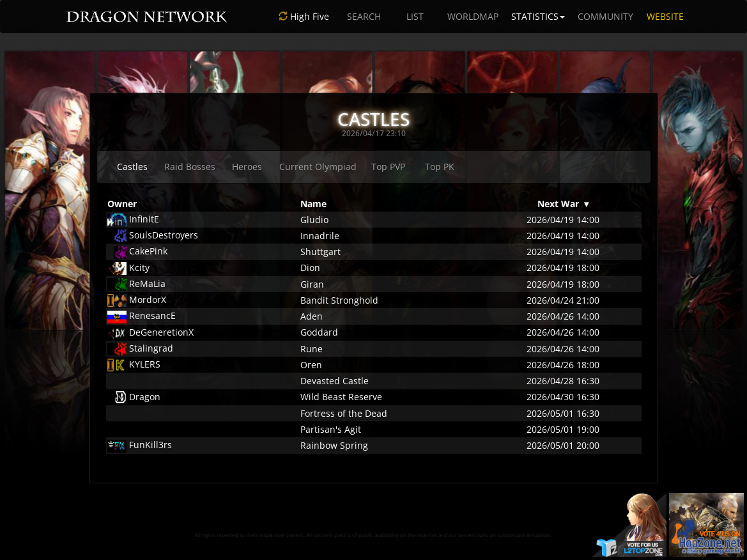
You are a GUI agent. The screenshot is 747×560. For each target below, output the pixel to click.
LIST (415, 16)
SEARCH (364, 16)
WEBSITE (665, 16)
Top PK (440, 167)
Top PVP (388, 167)
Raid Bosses (190, 167)
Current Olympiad (318, 167)
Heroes (247, 167)
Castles (132, 167)
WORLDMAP (473, 16)
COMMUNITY (605, 16)
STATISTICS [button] (538, 16)
